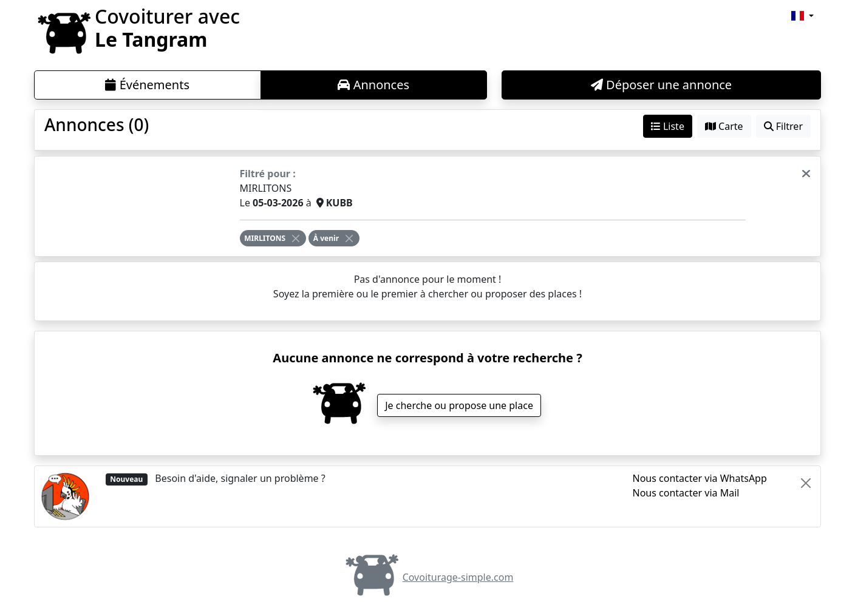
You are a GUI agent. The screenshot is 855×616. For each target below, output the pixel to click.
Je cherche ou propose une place (459, 405)
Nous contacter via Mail (686, 493)
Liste (668, 126)
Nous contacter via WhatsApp (700, 478)
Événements (147, 85)
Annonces (373, 85)
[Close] (296, 239)
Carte (724, 126)
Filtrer (783, 126)
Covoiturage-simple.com (428, 577)
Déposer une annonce (661, 85)
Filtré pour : (268, 174)
